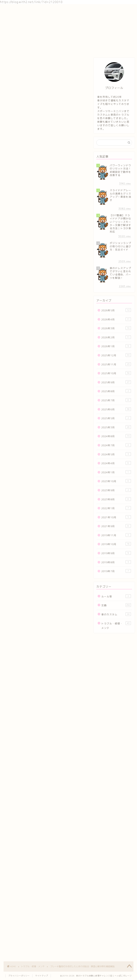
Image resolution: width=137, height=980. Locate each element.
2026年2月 (116, 337)
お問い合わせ (102, 9)
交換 (26, 9)
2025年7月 (116, 400)
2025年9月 (116, 382)
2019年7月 (116, 571)
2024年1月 (116, 472)
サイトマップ (42, 976)
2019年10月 (116, 544)
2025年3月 (116, 427)
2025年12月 (116, 355)
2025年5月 (116, 418)
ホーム (12, 9)
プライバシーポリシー (19, 976)
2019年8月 (116, 562)
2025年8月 (116, 391)
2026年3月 (116, 328)
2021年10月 (116, 517)
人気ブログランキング (15, 384)
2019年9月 (116, 553)
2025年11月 (116, 364)
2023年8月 (116, 499)
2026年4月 (116, 319)
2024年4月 (116, 463)
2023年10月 (116, 481)
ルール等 (116, 596)
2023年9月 (116, 490)
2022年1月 (116, 508)
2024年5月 (116, 454)
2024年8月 (116, 436)
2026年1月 (116, 346)
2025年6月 (116, 409)
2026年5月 (116, 310)
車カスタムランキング (45, 694)
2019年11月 (116, 535)
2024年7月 (116, 445)
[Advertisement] (45, 731)
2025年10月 (116, 373)
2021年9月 (116, 526)
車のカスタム (44, 9)
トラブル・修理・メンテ (73, 9)
